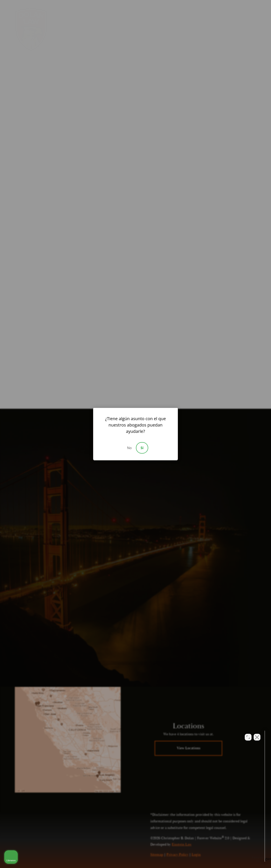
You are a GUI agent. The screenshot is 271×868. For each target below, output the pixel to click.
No (129, 448)
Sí (142, 448)
